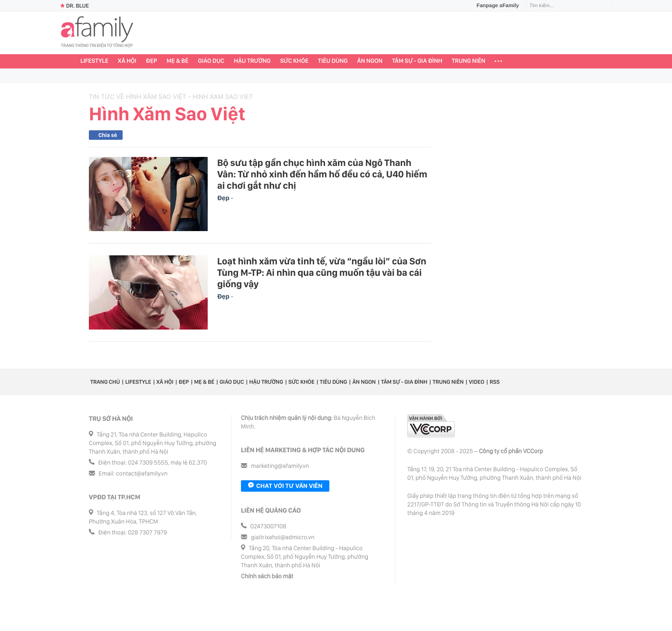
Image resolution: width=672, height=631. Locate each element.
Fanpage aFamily (494, 6)
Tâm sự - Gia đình (417, 61)
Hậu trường (252, 61)
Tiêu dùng (333, 61)
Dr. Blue (75, 6)
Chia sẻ (108, 135)
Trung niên (469, 61)
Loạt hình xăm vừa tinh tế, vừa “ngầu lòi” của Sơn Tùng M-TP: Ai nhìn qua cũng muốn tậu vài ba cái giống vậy (322, 272)
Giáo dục (211, 61)
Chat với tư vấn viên (285, 486)
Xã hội (127, 61)
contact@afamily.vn (142, 474)
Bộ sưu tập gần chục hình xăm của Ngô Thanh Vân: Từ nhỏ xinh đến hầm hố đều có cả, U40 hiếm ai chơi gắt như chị (322, 174)
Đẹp (152, 61)
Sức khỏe (294, 61)
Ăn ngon (370, 61)
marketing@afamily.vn (280, 466)
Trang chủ (105, 382)
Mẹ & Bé (178, 61)
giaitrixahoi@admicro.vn (283, 538)
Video (477, 382)
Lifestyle (94, 61)
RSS (494, 382)
